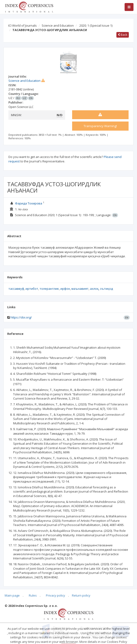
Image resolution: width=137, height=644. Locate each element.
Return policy (81, 595)
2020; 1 (96, 25)
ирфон (65, 289)
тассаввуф (16, 289)
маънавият (80, 289)
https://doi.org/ (21, 317)
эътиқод (106, 289)
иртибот (32, 289)
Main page (12, 595)
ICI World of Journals (22, 25)
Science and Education (58, 25)
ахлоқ (94, 289)
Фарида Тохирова (29, 203)
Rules (33, 595)
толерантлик (49, 289)
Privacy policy (56, 595)
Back (123, 35)
